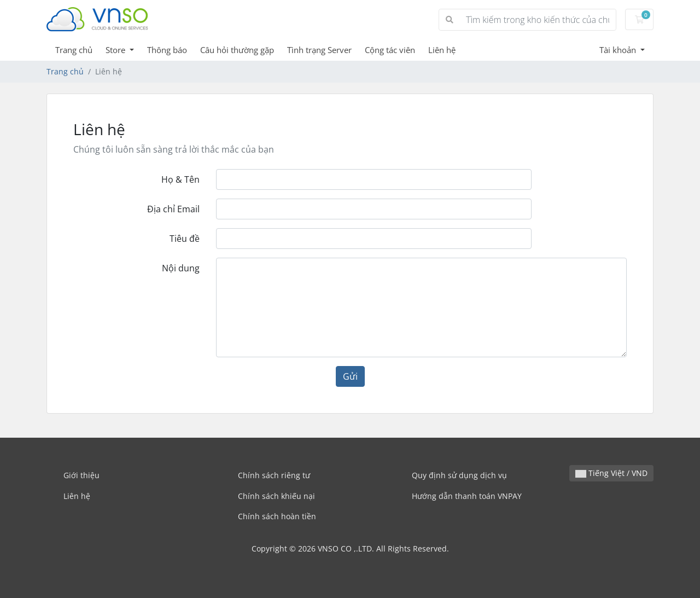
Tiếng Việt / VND (611, 473)
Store (116, 50)
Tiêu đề (185, 239)
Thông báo (167, 50)
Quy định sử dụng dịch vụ (459, 475)
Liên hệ (442, 50)
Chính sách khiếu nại (276, 496)
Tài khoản (619, 50)
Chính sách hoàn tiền (277, 516)
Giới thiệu (81, 475)
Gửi (350, 376)
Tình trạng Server (319, 50)
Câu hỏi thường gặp (237, 50)
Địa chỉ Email (173, 209)
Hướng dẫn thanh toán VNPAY (467, 496)
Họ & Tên (180, 179)
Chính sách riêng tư (274, 475)
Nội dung (181, 268)
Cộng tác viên (390, 50)
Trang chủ (74, 50)
